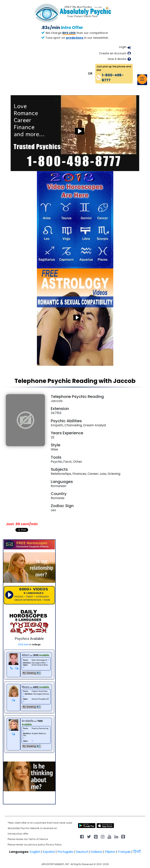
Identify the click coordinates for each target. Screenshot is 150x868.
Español (49, 852)
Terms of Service (38, 839)
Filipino (110, 852)
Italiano (97, 852)
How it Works (117, 59)
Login (123, 47)
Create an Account (113, 53)
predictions (75, 38)
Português (65, 852)
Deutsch (82, 852)
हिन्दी (137, 852)
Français (124, 852)
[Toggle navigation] (142, 79)
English (35, 852)
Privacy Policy (54, 845)
